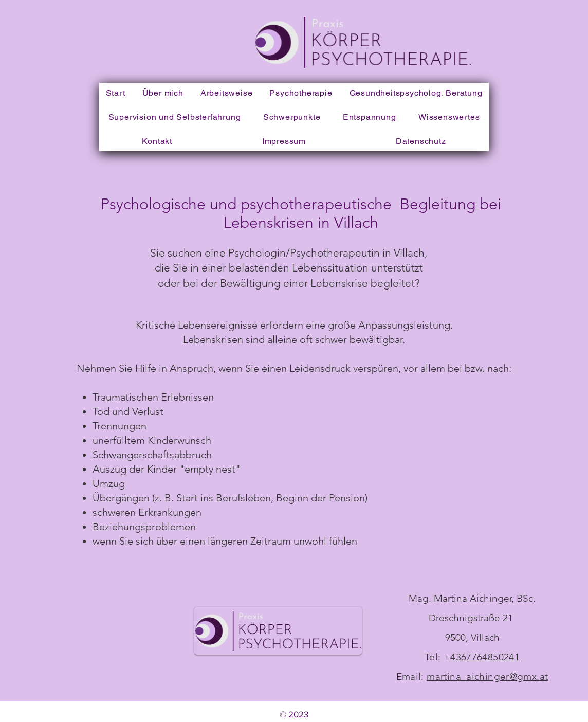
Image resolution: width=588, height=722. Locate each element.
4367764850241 (485, 657)
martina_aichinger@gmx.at (487, 676)
